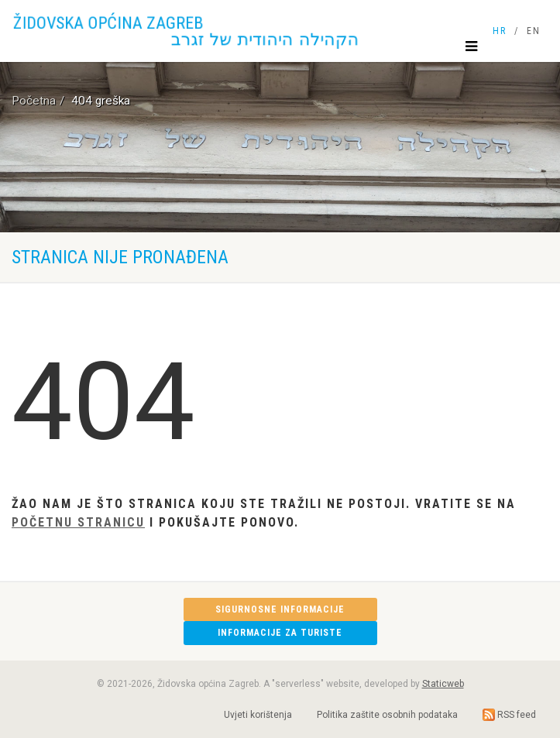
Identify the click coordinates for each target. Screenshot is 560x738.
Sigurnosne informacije (280, 609)
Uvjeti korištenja (258, 715)
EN (534, 31)
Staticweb (443, 684)
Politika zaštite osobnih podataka (387, 715)
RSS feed (509, 715)
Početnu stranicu (78, 522)
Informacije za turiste (280, 633)
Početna (34, 101)
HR (500, 31)
